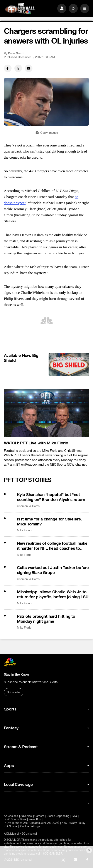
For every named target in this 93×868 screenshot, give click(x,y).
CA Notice (11, 826)
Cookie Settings (30, 826)
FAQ (74, 816)
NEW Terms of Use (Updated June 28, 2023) (32, 823)
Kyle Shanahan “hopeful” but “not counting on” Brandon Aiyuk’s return (51, 497)
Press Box (35, 819)
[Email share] (29, 68)
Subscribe (14, 692)
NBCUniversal (28, 834)
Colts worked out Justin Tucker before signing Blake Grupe (53, 570)
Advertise (26, 816)
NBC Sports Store (15, 819)
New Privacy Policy (74, 823)
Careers (39, 816)
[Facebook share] (8, 68)
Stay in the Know (17, 675)
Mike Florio (24, 530)
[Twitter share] (18, 68)
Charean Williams (28, 506)
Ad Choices (11, 816)
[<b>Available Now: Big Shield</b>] (69, 365)
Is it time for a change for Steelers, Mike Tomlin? (49, 522)
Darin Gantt (16, 53)
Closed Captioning (58, 816)
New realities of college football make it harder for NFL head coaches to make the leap (52, 546)
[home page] (20, 8)
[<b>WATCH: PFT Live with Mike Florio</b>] (47, 413)
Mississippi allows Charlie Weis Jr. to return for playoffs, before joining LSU (53, 595)
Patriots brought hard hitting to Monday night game (46, 619)
